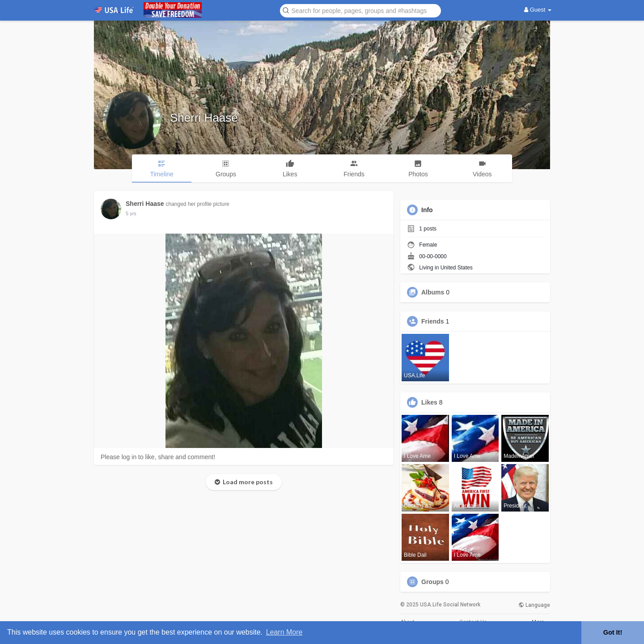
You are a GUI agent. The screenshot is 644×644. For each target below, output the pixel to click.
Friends (433, 321)
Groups (432, 582)
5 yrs (131, 213)
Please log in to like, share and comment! (158, 457)
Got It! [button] (613, 632)
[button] (360, 10)
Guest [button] (538, 10)
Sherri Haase (204, 118)
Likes (429, 402)
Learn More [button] (284, 632)
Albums (433, 292)
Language (534, 605)
